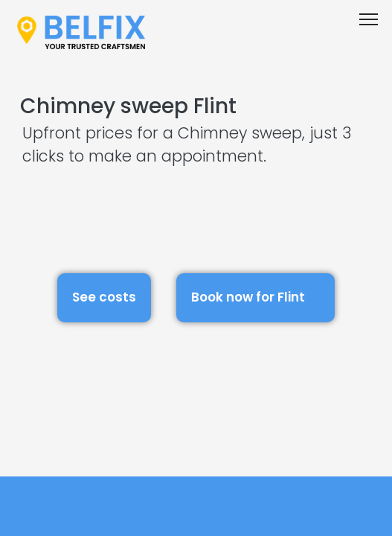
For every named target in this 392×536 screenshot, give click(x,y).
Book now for (256, 295)
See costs (104, 297)
